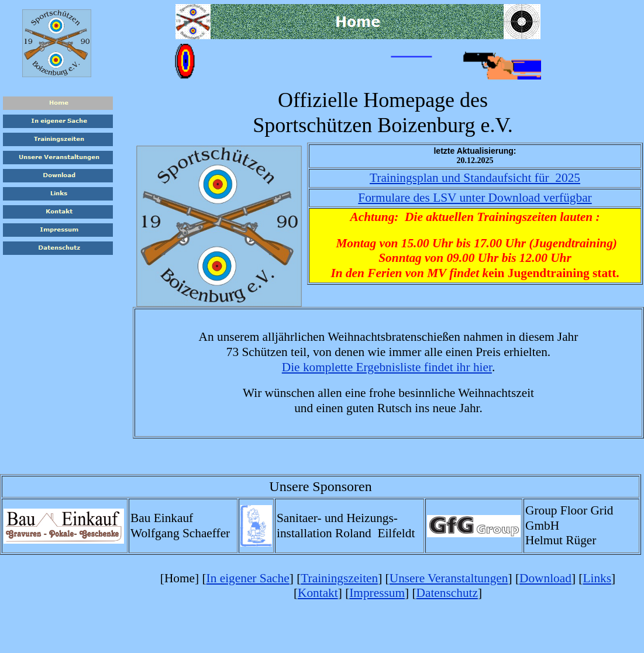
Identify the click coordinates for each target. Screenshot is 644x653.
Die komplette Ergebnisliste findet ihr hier (387, 367)
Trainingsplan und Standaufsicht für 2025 (475, 178)
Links (597, 578)
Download (545, 578)
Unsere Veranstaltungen (449, 578)
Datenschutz (447, 593)
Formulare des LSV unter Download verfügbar (475, 198)
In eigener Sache (248, 578)
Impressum (377, 593)
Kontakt (318, 593)
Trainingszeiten (339, 578)
